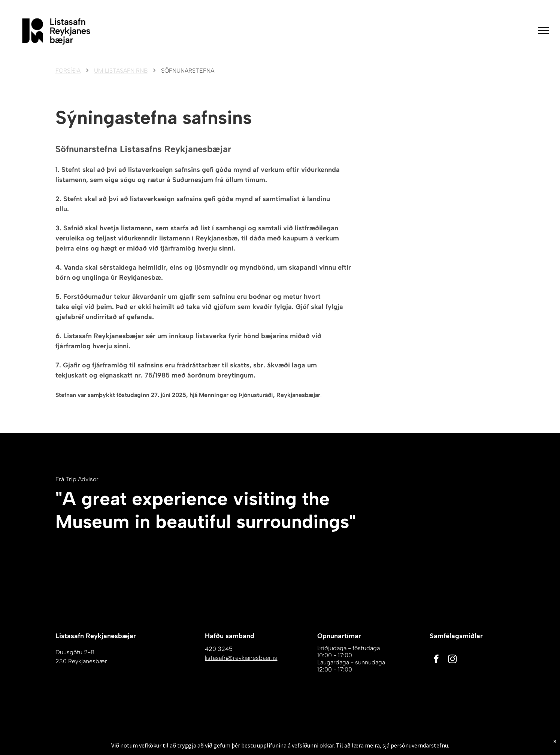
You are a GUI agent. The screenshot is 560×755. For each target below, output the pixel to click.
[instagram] (452, 660)
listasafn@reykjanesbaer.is (241, 658)
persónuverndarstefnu (419, 750)
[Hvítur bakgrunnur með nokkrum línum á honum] (482, 520)
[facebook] (436, 660)
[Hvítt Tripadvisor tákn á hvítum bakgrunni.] (435, 520)
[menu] (544, 31)
